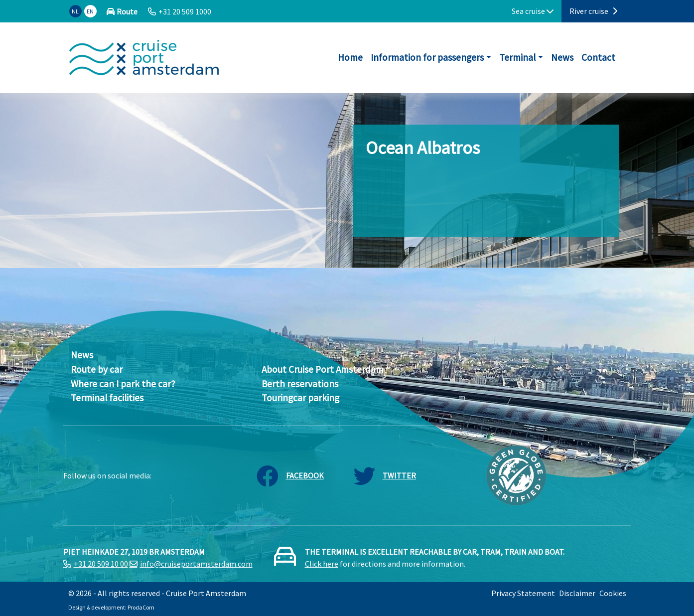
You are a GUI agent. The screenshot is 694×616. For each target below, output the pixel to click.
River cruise (593, 11)
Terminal (517, 57)
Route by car (97, 369)
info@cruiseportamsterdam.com (196, 564)
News (562, 57)
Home (350, 57)
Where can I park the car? (123, 384)
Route (127, 11)
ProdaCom (141, 607)
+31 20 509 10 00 (101, 564)
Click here (322, 564)
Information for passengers (427, 57)
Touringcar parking (300, 398)
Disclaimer (577, 593)
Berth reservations (300, 384)
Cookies (613, 593)
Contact (598, 57)
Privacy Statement (523, 593)
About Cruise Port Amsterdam (323, 369)
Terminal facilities (107, 398)
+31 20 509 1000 (185, 11)
